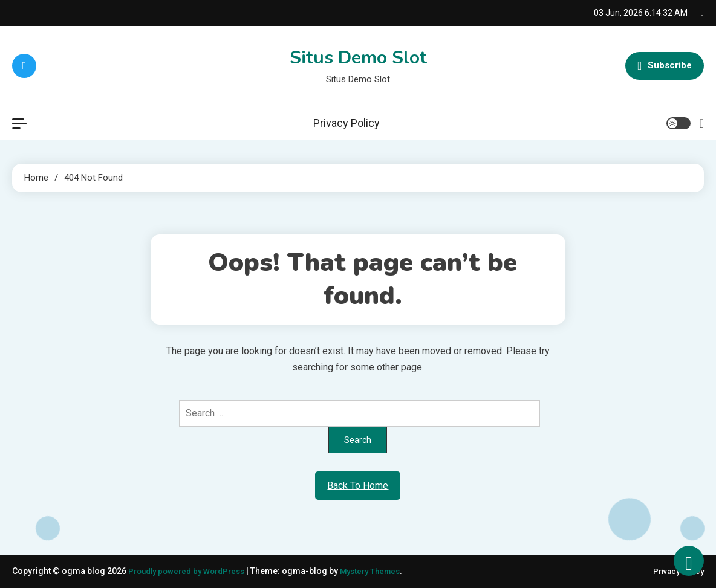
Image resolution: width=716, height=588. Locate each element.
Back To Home (358, 486)
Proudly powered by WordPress (192, 571)
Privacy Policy (347, 123)
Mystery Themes (383, 571)
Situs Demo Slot (358, 58)
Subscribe (665, 66)
